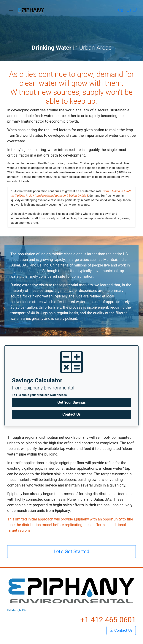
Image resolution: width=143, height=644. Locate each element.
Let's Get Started (71, 552)
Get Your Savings (71, 402)
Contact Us (71, 414)
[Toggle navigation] (11, 10)
